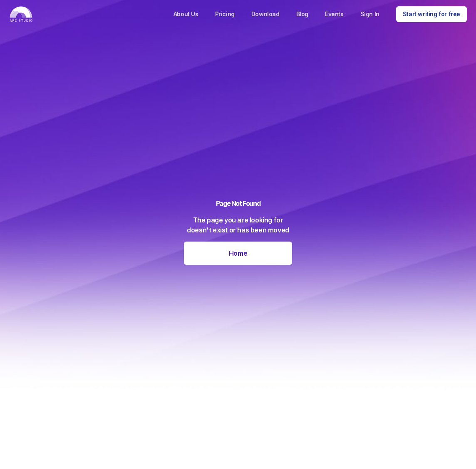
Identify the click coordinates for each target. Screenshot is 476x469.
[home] (21, 14)
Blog (302, 14)
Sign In (370, 14)
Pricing (225, 14)
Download (265, 14)
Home (238, 253)
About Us (186, 14)
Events (334, 14)
